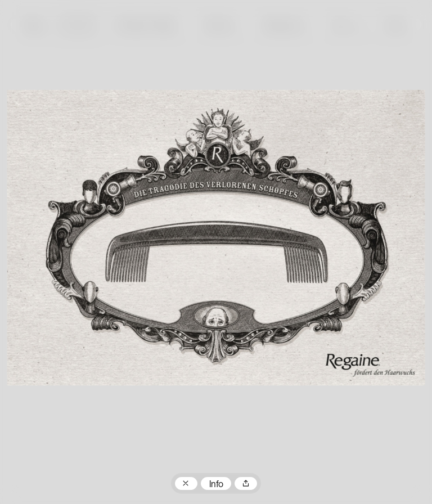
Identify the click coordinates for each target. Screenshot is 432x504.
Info (216, 485)
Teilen (246, 484)
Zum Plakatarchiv (186, 484)
